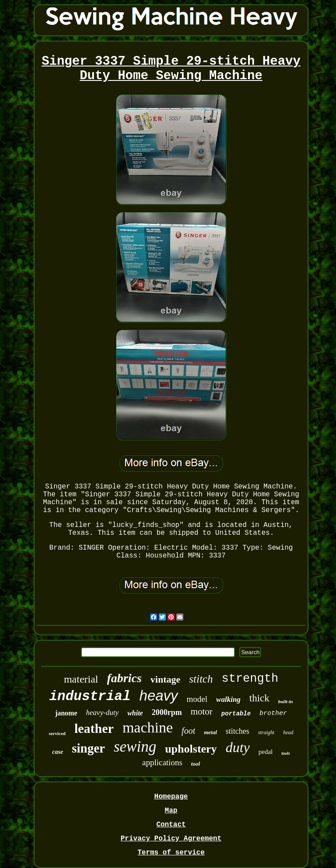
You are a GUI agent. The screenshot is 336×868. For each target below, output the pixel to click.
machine (148, 727)
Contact (171, 825)
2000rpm (167, 712)
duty (238, 747)
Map (171, 811)
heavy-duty (103, 713)
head (288, 732)
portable (236, 714)
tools (285, 753)
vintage (165, 679)
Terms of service (171, 853)
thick (259, 698)
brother (273, 713)
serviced (57, 733)
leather (94, 728)
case (58, 752)
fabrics (124, 678)
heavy (159, 695)
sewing (135, 747)
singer (88, 748)
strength (250, 679)
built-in (286, 701)
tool (196, 764)
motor (202, 711)
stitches (238, 731)
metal (210, 732)
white (135, 713)
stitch (201, 679)
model (197, 699)
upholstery (191, 749)
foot (188, 731)
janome (66, 713)
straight (266, 732)
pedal (266, 752)
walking (228, 699)
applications (162, 762)
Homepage (171, 797)
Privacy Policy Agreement (171, 839)
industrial (90, 696)
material (81, 679)
